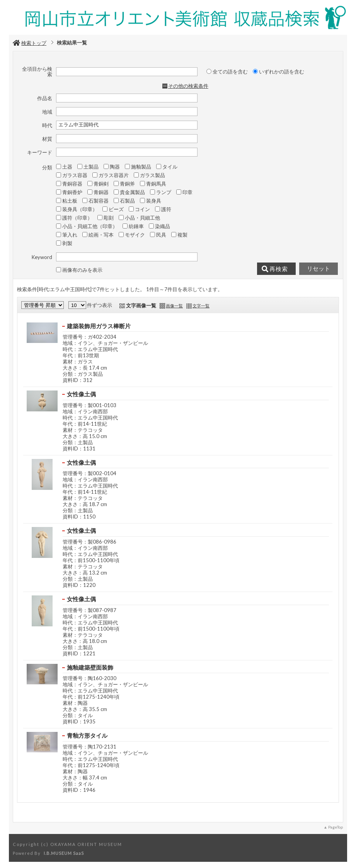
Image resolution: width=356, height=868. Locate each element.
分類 (47, 167)
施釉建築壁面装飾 (90, 667)
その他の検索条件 (188, 86)
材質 (47, 139)
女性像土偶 (81, 394)
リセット (319, 269)
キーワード (40, 152)
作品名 (45, 98)
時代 (47, 125)
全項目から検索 (37, 72)
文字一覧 (201, 306)
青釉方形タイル (87, 735)
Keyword (42, 257)
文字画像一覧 (141, 305)
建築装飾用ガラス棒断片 (99, 326)
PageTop (336, 827)
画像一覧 (174, 306)
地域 (47, 112)
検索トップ (30, 43)
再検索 (275, 269)
